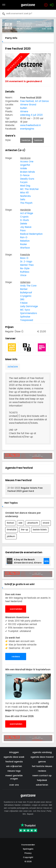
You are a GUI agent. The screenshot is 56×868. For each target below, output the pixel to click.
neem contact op (42, 776)
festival (10, 523)
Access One (27, 162)
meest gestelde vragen (14, 777)
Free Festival (27, 101)
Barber (24, 289)
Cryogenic (26, 296)
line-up (25, 530)
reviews (16, 657)
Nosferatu (25, 196)
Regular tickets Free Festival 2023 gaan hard (25, 489)
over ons (14, 785)
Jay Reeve (26, 227)
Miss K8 (24, 193)
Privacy (28, 853)
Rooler (24, 244)
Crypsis (24, 217)
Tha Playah (26, 203)
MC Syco (25, 310)
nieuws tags (14, 771)
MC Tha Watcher (29, 189)
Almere (24, 112)
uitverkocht (33, 523)
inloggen (14, 752)
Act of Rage (27, 213)
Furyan (24, 182)
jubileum (11, 537)
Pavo (23, 231)
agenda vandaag (42, 752)
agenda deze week (14, 757)
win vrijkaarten (14, 766)
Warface (25, 248)
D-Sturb (24, 220)
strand (46, 523)
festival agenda (14, 762)
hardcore (38, 140)
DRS (22, 300)
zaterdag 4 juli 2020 (31, 115)
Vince (23, 275)
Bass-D (24, 258)
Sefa (23, 200)
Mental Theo (27, 265)
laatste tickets (40, 530)
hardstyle (26, 140)
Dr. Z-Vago (26, 262)
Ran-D (24, 237)
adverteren (42, 785)
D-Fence (25, 175)
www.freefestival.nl (30, 125)
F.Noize (24, 303)
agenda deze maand (42, 757)
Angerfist (25, 165)
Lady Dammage (29, 306)
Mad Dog (25, 186)
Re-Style (25, 269)
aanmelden (16, 609)
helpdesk (42, 780)
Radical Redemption (31, 234)
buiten (24, 108)
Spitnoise (25, 317)
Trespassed (27, 320)
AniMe (24, 169)
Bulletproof (26, 293)
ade (20, 523)
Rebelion (25, 241)
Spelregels (28, 849)
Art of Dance (42, 101)
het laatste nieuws (42, 766)
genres (42, 762)
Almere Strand (28, 105)
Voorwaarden (28, 845)
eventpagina (27, 129)
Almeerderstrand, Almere (28, 561)
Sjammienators (29, 313)
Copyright (28, 857)
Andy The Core (28, 286)
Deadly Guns (27, 179)
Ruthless (25, 272)
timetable (12, 530)
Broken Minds (28, 172)
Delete (24, 224)
